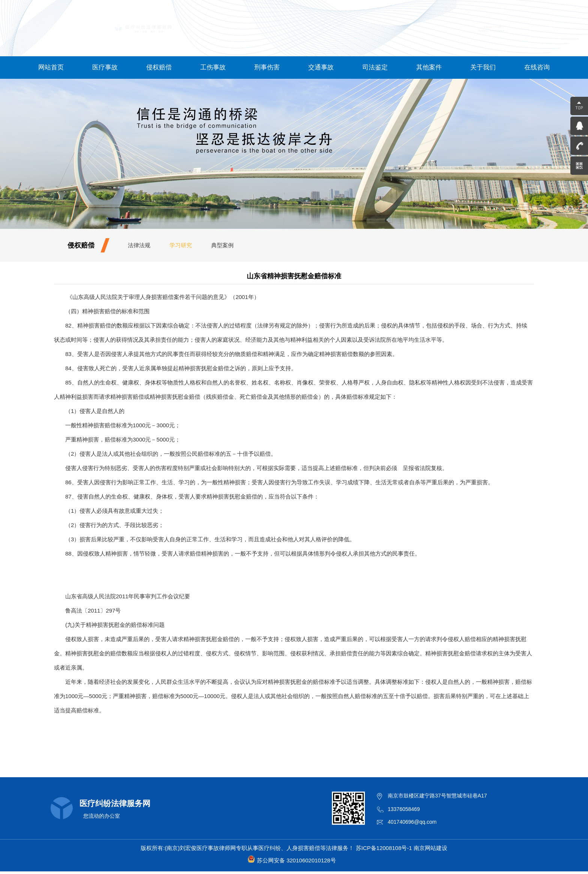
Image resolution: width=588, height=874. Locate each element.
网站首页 (51, 67)
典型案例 (222, 245)
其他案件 (429, 67)
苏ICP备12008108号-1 (384, 848)
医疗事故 (105, 67)
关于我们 (483, 67)
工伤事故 (213, 67)
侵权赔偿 (159, 67)
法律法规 (139, 245)
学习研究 (181, 245)
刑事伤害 (267, 67)
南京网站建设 (430, 848)
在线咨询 (537, 67)
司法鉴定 (375, 67)
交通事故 (321, 67)
